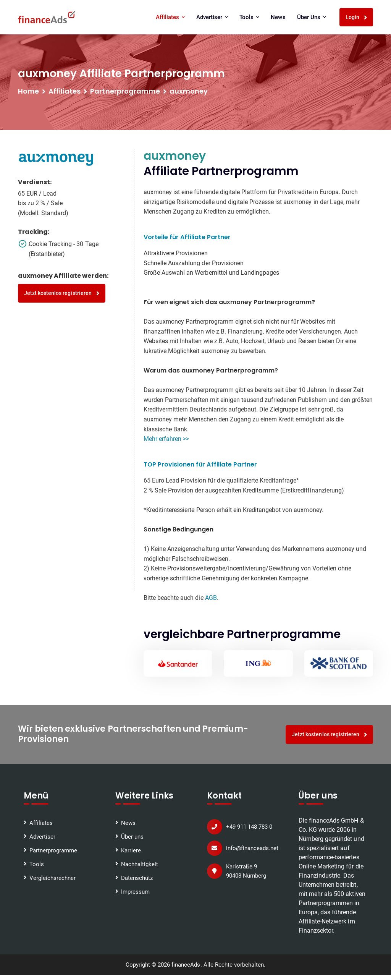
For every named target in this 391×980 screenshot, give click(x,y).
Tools (249, 17)
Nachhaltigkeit (140, 864)
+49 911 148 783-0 (249, 827)
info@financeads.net (252, 848)
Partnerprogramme (53, 850)
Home (28, 91)
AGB (211, 598)
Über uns (312, 17)
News (278, 17)
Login (356, 17)
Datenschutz (137, 878)
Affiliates (170, 17)
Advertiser (212, 17)
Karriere (131, 850)
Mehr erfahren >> (166, 439)
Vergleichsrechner (53, 878)
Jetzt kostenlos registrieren (62, 293)
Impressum (135, 892)
